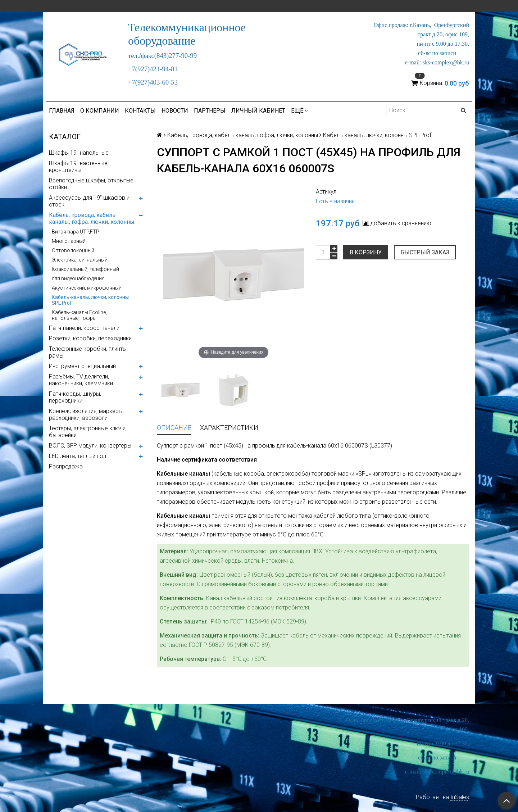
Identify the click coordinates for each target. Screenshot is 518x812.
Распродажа (66, 466)
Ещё (299, 111)
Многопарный (69, 241)
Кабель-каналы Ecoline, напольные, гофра (79, 315)
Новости (175, 111)
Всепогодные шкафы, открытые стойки (91, 184)
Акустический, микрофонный (87, 288)
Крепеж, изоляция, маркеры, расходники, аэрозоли (86, 414)
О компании (100, 111)
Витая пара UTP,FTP (76, 232)
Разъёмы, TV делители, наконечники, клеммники (81, 380)
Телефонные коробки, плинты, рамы (88, 352)
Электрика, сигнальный (80, 260)
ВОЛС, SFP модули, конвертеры (90, 446)
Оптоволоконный (73, 250)
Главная (62, 111)
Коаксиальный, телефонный (85, 269)
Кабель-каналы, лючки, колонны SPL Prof (90, 300)
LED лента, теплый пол (78, 456)
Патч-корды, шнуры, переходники (75, 397)
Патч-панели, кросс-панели (84, 328)
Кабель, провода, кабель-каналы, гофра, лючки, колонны (92, 218)
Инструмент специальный (82, 366)
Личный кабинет (258, 111)
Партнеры (210, 111)
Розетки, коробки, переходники (90, 338)
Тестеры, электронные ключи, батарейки (88, 432)
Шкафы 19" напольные (79, 153)
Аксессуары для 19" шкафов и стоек (89, 201)
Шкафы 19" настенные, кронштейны (79, 167)
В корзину (366, 252)
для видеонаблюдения (78, 278)
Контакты (140, 111)
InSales (460, 797)
